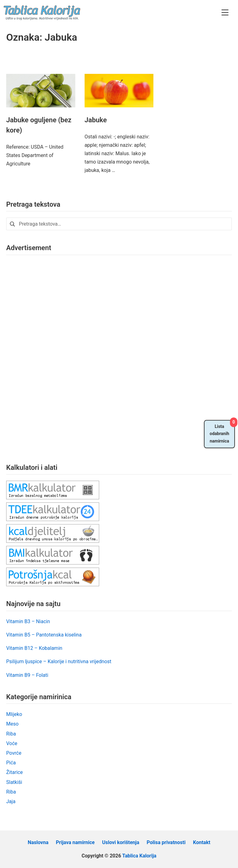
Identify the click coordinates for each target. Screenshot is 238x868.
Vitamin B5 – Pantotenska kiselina (44, 635)
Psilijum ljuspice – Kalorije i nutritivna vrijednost (59, 661)
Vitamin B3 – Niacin (28, 621)
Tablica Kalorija (139, 856)
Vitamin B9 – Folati (27, 675)
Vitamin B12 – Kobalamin (34, 648)
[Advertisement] (53, 354)
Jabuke (96, 120)
